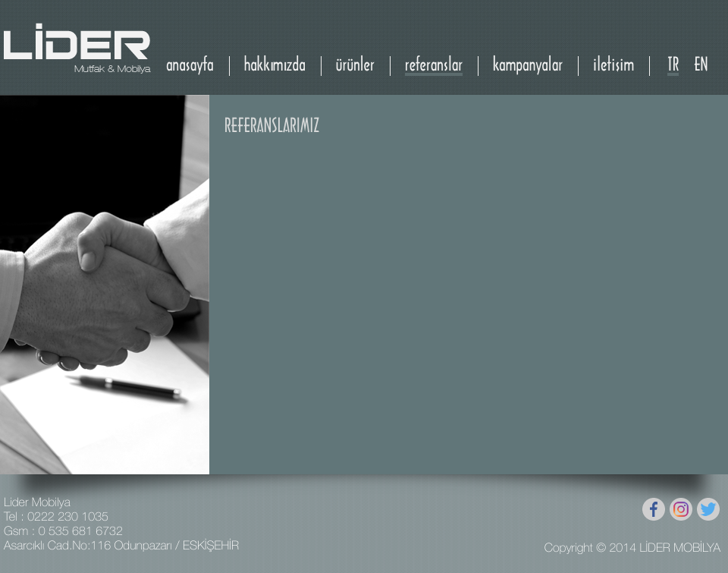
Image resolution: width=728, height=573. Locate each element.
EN (701, 65)
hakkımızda (275, 65)
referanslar (434, 65)
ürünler (355, 65)
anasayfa (190, 65)
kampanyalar (528, 65)
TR (673, 65)
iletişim (613, 65)
